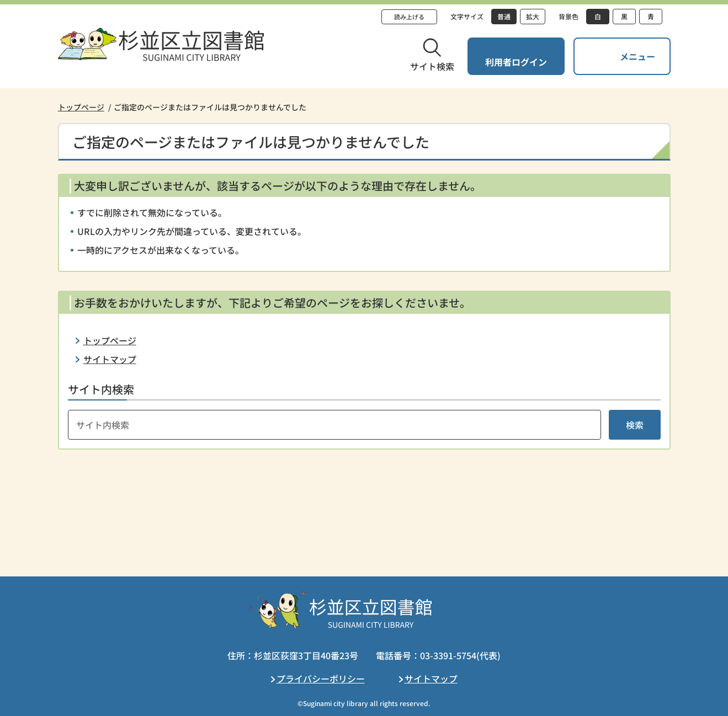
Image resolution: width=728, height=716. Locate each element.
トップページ (81, 107)
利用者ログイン (516, 62)
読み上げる (409, 17)
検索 (635, 425)
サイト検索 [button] (432, 66)
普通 (504, 16)
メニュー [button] (637, 56)
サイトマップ (110, 359)
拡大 (533, 16)
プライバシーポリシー (321, 678)
